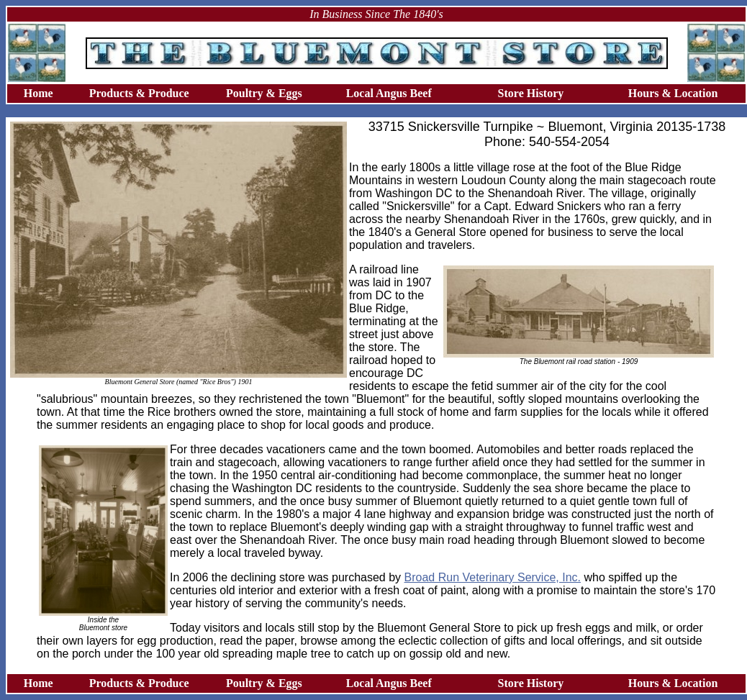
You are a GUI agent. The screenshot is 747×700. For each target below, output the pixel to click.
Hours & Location (673, 93)
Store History (531, 93)
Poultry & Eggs (264, 93)
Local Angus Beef (389, 93)
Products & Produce (139, 93)
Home (39, 93)
